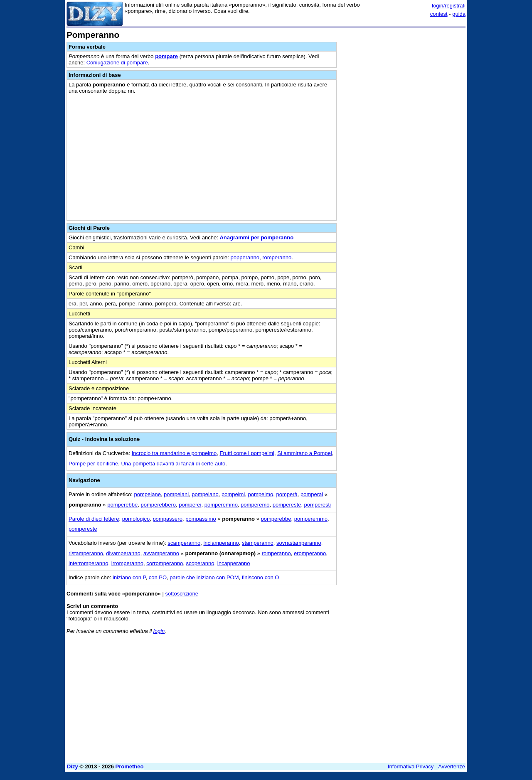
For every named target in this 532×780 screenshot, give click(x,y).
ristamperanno (86, 553)
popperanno (245, 257)
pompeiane (148, 494)
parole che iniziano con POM (204, 577)
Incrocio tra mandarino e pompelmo (174, 453)
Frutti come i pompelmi (247, 453)
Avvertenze (452, 766)
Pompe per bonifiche (93, 464)
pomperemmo (221, 505)
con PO (158, 577)
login (159, 631)
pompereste (287, 505)
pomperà (287, 494)
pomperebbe (122, 505)
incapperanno (234, 563)
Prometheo (130, 766)
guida (459, 14)
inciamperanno (221, 543)
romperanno (277, 257)
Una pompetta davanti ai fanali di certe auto (173, 464)
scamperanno (184, 543)
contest (439, 14)
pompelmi (233, 494)
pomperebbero (158, 505)
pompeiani (176, 494)
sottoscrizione (181, 594)
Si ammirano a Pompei (305, 453)
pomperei (190, 505)
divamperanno (123, 553)
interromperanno (88, 563)
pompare (166, 56)
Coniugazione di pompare (117, 63)
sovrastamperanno (299, 543)
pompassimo (201, 519)
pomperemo (255, 505)
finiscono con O (261, 577)
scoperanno (200, 563)
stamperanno (258, 543)
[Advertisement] (403, 155)
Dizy (73, 766)
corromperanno (165, 563)
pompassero (167, 519)
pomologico (136, 519)
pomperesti (318, 505)
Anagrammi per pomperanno (256, 237)
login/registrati (449, 6)
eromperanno (310, 553)
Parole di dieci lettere (94, 519)
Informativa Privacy (411, 766)
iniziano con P (129, 577)
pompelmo (261, 494)
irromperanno (127, 563)
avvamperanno (161, 553)
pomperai (312, 494)
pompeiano (205, 494)
